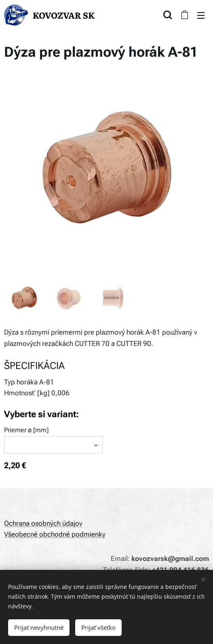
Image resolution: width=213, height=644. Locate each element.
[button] (168, 15)
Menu (201, 15)
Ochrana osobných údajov (43, 523)
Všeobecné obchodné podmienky (55, 534)
